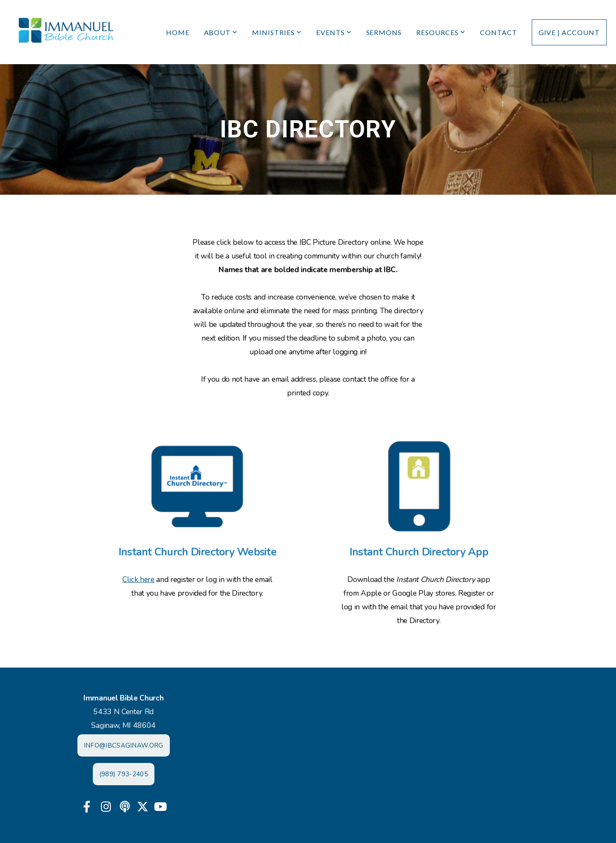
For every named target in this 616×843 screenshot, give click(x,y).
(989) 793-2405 (124, 774)
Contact (499, 32)
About (221, 32)
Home (178, 32)
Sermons (384, 32)
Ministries (277, 32)
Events (334, 32)
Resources (441, 32)
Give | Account (569, 32)
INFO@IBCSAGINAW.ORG (124, 745)
